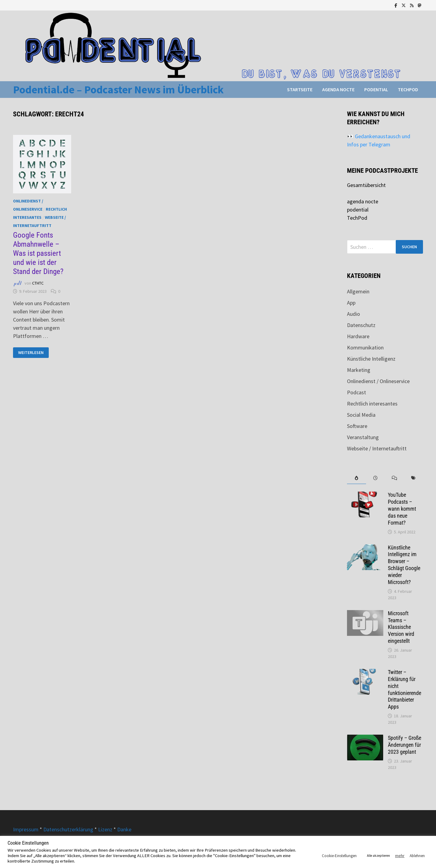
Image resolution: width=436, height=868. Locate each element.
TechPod (408, 89)
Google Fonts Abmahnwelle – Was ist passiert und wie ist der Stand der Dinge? (38, 253)
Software (357, 426)
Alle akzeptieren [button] (378, 856)
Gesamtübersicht (366, 185)
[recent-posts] (376, 478)
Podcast (357, 392)
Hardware (358, 336)
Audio (353, 314)
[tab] (357, 478)
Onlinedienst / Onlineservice (378, 381)
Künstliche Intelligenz (371, 359)
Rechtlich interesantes (372, 404)
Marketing (359, 370)
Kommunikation (365, 347)
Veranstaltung (363, 437)
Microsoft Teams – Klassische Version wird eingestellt (401, 627)
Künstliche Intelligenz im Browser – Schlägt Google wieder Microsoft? (404, 565)
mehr (400, 856)
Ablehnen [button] (417, 856)
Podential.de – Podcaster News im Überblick (118, 90)
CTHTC (38, 283)
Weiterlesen (32, 353)
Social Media (361, 415)
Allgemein (358, 291)
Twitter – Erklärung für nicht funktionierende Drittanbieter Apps (405, 689)
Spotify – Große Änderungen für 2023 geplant (405, 745)
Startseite (300, 89)
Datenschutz (361, 325)
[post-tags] (413, 478)
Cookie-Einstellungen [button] (339, 856)
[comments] (394, 478)
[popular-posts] (357, 478)
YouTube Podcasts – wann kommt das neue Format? (402, 509)
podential (376, 89)
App (351, 303)
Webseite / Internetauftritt (377, 448)
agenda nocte (338, 89)
